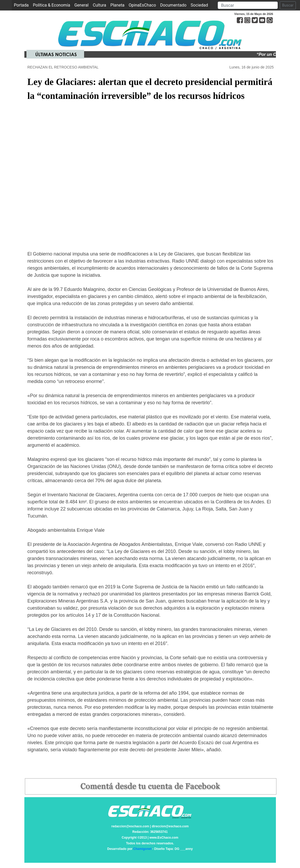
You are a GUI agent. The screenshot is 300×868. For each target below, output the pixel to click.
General (81, 5)
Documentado (173, 5)
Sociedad (199, 5)
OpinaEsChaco (142, 5)
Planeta (117, 5)
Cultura (99, 5)
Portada (22, 5)
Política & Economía (52, 5)
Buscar (288, 5)
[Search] (248, 5)
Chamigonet (142, 849)
